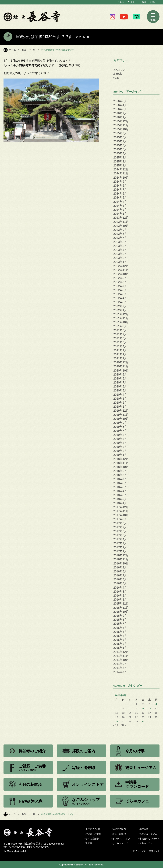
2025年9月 (120, 133)
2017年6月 (120, 531)
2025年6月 (120, 145)
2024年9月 (120, 182)
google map (57, 844)
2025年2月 (120, 162)
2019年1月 (120, 455)
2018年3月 (120, 495)
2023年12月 (121, 218)
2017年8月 (120, 523)
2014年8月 (120, 668)
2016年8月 (120, 571)
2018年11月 (121, 463)
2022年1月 (120, 310)
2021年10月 (121, 322)
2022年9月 (120, 278)
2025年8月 (120, 137)
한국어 (153, 2)
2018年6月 (120, 483)
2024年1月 (120, 214)
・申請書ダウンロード (148, 839)
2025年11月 (121, 125)
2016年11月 (121, 559)
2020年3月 (120, 399)
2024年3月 (120, 206)
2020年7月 (120, 383)
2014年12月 (121, 652)
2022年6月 (120, 290)
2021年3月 (120, 350)
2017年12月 (121, 507)
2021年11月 (121, 318)
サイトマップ (139, 851)
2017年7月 (120, 527)
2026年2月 (120, 113)
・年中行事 (143, 829)
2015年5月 (120, 632)
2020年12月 (121, 362)
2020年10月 (121, 371)
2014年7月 (120, 672)
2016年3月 (120, 592)
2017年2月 (120, 547)
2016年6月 (120, 579)
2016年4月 (120, 588)
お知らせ (119, 70)
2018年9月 (120, 471)
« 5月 (116, 725)
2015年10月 (121, 612)
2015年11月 (121, 608)
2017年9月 (120, 519)
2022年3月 (120, 302)
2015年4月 (120, 636)
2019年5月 (120, 439)
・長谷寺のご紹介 (92, 829)
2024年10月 (121, 178)
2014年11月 (121, 656)
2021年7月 (120, 334)
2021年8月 (120, 330)
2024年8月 (120, 186)
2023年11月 (121, 222)
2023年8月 (120, 234)
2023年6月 (120, 242)
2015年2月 (120, 644)
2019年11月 (121, 415)
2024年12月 (121, 169)
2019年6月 (120, 435)
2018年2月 (120, 499)
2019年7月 (120, 431)
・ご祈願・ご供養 (92, 834)
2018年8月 (120, 475)
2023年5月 (120, 246)
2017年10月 (121, 515)
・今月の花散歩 (91, 839)
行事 (116, 78)
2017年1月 (120, 551)
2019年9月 (120, 423)
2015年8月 (120, 620)
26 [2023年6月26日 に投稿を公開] (117, 721)
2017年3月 (120, 543)
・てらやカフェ (145, 843)
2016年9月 (120, 567)
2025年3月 (120, 158)
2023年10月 (121, 226)
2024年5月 (120, 198)
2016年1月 (120, 600)
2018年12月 (121, 459)
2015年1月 (120, 648)
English (131, 2)
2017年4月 (120, 539)
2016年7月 (120, 575)
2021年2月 (120, 354)
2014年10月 (121, 660)
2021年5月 (120, 342)
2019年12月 (121, 411)
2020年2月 (120, 403)
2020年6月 (120, 387)
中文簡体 (142, 2)
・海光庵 (88, 843)
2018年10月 (121, 467)
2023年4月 (120, 250)
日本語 (121, 2)
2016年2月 (120, 596)
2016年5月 (120, 583)
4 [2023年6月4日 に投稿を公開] (156, 704)
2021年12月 (121, 314)
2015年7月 (120, 624)
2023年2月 (120, 258)
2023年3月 (120, 254)
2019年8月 (120, 427)
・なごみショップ (119, 843)
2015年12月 (121, 604)
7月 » (123, 725)
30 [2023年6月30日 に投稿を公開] (143, 721)
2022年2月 (120, 306)
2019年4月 (120, 443)
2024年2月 (120, 210)
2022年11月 (121, 270)
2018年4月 (120, 491)
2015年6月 (120, 628)
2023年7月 (120, 238)
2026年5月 (120, 101)
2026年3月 (120, 109)
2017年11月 (121, 511)
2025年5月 (120, 149)
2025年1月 (120, 165)
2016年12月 (121, 555)
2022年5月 (120, 294)
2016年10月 (121, 564)
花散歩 (118, 74)
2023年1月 (120, 262)
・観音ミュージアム (147, 834)
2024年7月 (120, 190)
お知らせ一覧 (28, 50)
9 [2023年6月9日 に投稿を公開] (143, 708)
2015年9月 (120, 616)
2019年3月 (120, 447)
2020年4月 (120, 395)
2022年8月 (120, 282)
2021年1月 (120, 358)
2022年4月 (120, 298)
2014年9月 (120, 664)
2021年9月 (120, 326)
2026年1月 (120, 117)
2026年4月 (120, 105)
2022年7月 (120, 286)
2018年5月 (120, 487)
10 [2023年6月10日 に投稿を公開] (150, 708)
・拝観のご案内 (118, 829)
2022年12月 (121, 266)
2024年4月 (120, 202)
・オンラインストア (120, 839)
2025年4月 (120, 153)
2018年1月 (120, 503)
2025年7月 (120, 141)
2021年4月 (120, 346)
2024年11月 (121, 173)
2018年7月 (120, 479)
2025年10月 (121, 129)
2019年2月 (120, 451)
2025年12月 (121, 121)
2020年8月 (120, 379)
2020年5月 (120, 391)
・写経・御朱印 (118, 834)
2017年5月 (120, 535)
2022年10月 (121, 274)
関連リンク (154, 851)
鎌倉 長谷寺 (32, 17)
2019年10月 (121, 419)
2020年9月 (120, 375)
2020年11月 (121, 366)
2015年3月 (120, 640)
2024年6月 (120, 194)
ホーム (12, 50)
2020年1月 (120, 407)
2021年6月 (120, 338)
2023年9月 (120, 230)
